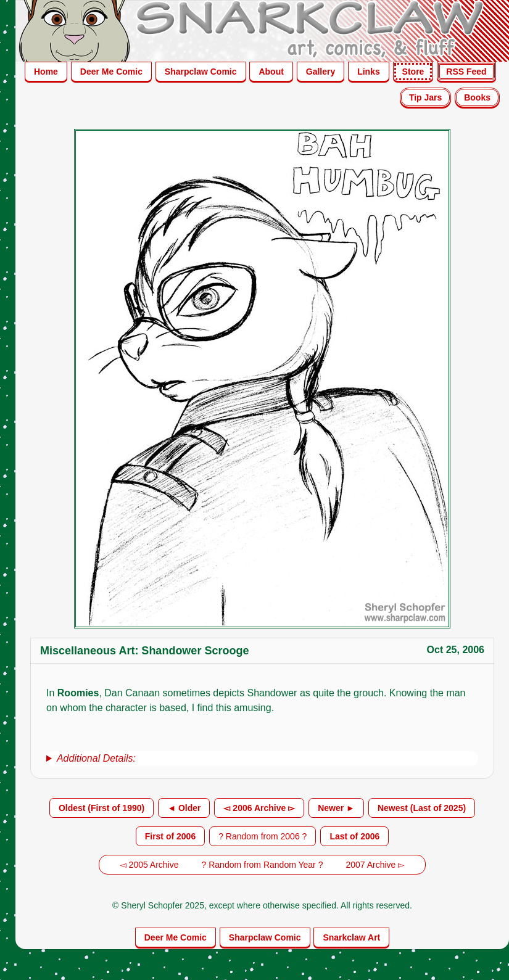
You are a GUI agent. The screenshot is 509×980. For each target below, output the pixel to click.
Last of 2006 (354, 836)
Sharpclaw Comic (201, 72)
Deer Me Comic (111, 72)
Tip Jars (425, 97)
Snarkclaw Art (351, 937)
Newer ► (336, 808)
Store (413, 72)
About (271, 72)
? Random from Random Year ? (263, 865)
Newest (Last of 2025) (422, 808)
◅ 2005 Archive (149, 865)
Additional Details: (96, 758)
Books (477, 97)
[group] (262, 759)
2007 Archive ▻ (375, 865)
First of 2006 (170, 836)
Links (369, 72)
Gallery (321, 72)
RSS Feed (466, 72)
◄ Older (184, 808)
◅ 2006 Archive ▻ (259, 808)
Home (46, 72)
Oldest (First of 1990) (101, 808)
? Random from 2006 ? (263, 836)
